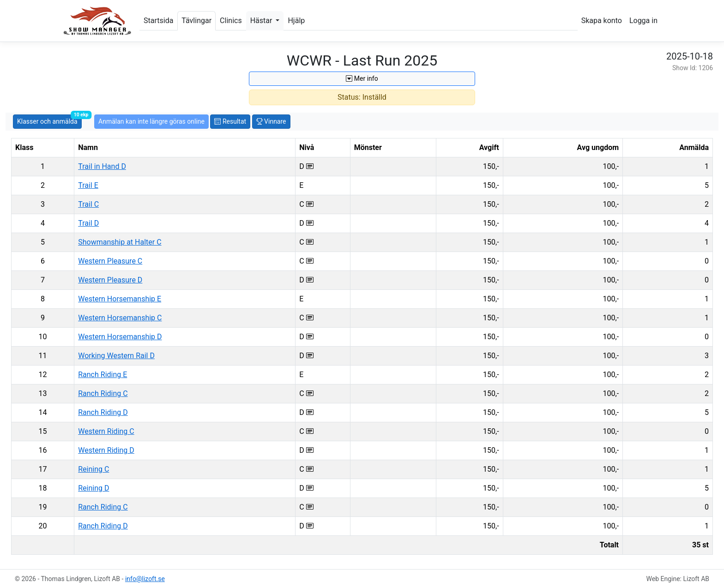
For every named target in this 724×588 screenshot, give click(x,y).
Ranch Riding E (103, 375)
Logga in (643, 21)
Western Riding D (106, 450)
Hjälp (296, 21)
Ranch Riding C (103, 393)
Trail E (88, 185)
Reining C (94, 469)
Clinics (231, 21)
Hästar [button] (262, 21)
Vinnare (271, 121)
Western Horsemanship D (120, 337)
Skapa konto (602, 21)
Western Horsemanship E (120, 299)
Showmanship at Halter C (120, 242)
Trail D (88, 223)
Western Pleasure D (110, 280)
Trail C (88, 204)
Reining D (94, 488)
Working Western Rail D (116, 356)
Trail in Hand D (102, 166)
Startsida (158, 21)
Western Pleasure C (110, 261)
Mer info (362, 78)
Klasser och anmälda (49, 120)
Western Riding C (106, 431)
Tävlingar (196, 21)
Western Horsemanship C (120, 318)
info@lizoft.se (145, 579)
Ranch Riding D (103, 412)
